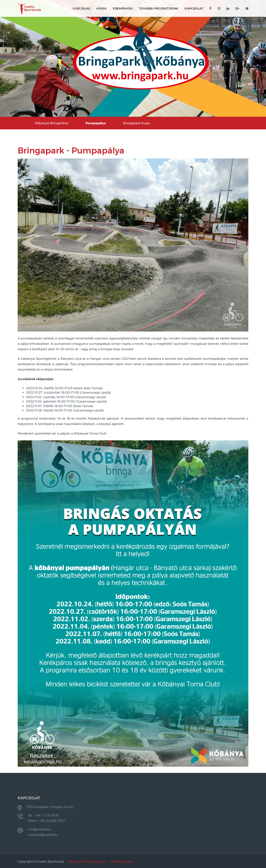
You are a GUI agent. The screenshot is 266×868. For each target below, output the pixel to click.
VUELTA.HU (81, 8)
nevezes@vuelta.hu (43, 835)
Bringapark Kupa (137, 123)
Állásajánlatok (122, 861)
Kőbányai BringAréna (52, 123)
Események (123, 8)
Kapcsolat (194, 8)
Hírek (102, 8)
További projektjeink (159, 8)
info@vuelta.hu (40, 829)
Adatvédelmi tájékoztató (87, 861)
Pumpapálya (96, 123)
